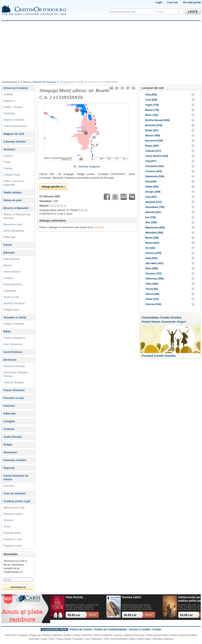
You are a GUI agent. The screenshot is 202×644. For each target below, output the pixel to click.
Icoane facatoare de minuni (16, 477)
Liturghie (9, 421)
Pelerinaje (9, 237)
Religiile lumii (11, 310)
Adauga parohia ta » (53, 187)
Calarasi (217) (153, 151)
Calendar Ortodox (15, 142)
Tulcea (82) (152, 289)
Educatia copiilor (13, 514)
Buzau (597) (152, 146)
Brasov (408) (153, 136)
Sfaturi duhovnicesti (15, 126)
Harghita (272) (153, 202)
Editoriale (10, 413)
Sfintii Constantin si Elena (108, 635)
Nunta (59, 639)
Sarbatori (9, 149)
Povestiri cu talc (14, 398)
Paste (7, 162)
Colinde (8, 168)
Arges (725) (152, 105)
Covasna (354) (154, 171)
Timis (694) (152, 284)
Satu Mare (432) (154, 263)
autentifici (99, 227)
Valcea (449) (152, 294)
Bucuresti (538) (154, 141)
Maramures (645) (155, 228)
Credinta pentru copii (17, 501)
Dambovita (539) (155, 176)
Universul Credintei (16, 88)
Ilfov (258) (151, 222)
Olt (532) (150, 248)
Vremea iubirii (131, 597)
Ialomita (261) (153, 212)
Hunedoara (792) (155, 207)
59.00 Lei (74, 615)
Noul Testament (13, 344)
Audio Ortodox (13, 437)
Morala (8, 265)
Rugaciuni (9, 101)
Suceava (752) (153, 274)
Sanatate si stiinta (15, 317)
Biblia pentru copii (14, 508)
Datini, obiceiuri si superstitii (14, 183)
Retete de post (13, 200)
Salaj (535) (151, 258)
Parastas (78, 639)
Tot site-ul (160, 12)
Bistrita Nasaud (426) (157, 120)
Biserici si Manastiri (16, 208)
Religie (8, 445)
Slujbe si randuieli (14, 120)
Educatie (9, 253)
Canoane (9, 486)
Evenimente (169, 322)
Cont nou (173, 2)
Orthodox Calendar (163, 639)
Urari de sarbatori (15, 493)
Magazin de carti (14, 134)
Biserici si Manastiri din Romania (40, 82)
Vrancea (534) (153, 304)
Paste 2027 (11, 635)
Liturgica (8, 278)
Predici (46, 635)
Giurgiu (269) (153, 192)
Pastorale (9, 113)
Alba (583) (151, 95)
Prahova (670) (153, 253)
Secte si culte (11, 297)
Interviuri (9, 406)
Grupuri (181, 322)
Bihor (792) (152, 115)
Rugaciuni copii (12, 546)
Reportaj (9, 468)
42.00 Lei (130, 615)
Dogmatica (10, 291)
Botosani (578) (154, 125)
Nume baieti (144, 639)
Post (106, 639)
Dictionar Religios (14, 382)
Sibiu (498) (152, 268)
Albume (156, 322)
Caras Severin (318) (157, 156)
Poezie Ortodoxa (14, 390)
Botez (68, 639)
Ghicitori (8, 520)
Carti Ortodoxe (13, 352)
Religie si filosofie (14, 324)
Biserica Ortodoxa (14, 303)
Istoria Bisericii (12, 272)
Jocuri (7, 527)
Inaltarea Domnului (134, 635)
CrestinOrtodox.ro (11, 82)
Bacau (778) (152, 110)
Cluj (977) (151, 161)
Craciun (8, 156)
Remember (10, 452)
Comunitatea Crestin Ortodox (162, 318)
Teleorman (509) (155, 279)
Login (159, 2)
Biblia (7, 332)
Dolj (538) (151, 182)
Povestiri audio (12, 533)
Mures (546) (152, 238)
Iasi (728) (151, 217)
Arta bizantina (12, 259)
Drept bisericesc (13, 284)
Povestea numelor (15, 460)
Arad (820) (151, 100)
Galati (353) (152, 187)
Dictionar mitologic (14, 366)
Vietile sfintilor (13, 192)
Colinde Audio (12, 175)
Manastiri (97, 639)
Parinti (8, 245)
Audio (44, 639)
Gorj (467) (151, 197)
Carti (87, 639)
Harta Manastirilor (14, 231)
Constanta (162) (155, 166)
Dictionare (10, 360)
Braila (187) (152, 130)
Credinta (9, 429)
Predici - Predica (13, 107)
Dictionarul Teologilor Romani (16, 374)
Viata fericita (74, 597)
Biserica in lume (13, 224)
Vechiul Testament (14, 338)
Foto (52, 639)
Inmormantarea (119, 639)
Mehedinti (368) (154, 233)
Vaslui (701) (152, 299)
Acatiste (8, 94)
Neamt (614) (152, 243)
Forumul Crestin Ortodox (159, 356)
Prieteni (146, 322)
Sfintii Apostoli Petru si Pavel (162, 635)
